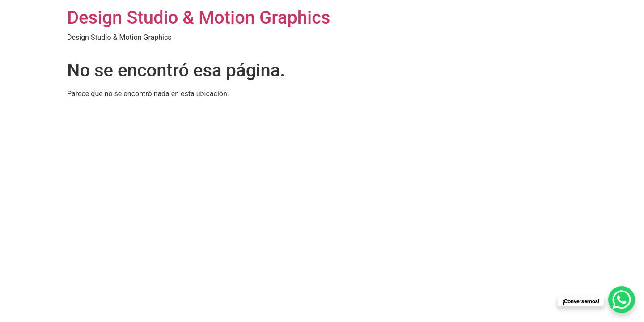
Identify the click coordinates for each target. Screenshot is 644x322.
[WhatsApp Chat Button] (622, 300)
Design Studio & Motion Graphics (199, 18)
